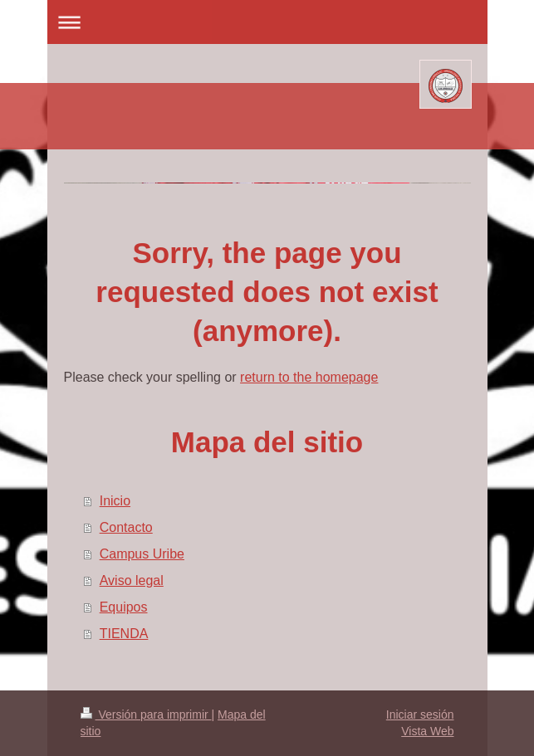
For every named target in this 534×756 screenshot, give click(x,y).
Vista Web (427, 731)
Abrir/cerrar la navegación (267, 22)
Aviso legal (132, 580)
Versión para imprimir (146, 715)
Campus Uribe (142, 554)
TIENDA (124, 634)
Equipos (124, 607)
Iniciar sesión (420, 715)
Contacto (126, 527)
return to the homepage (309, 377)
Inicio (115, 501)
